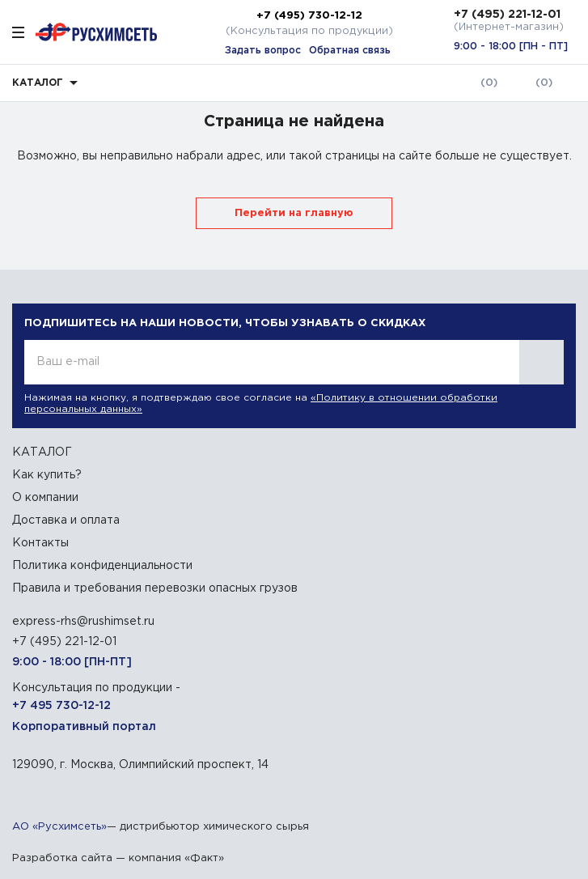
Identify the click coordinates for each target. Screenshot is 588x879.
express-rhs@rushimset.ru (83, 622)
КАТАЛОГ (42, 452)
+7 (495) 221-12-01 (507, 15)
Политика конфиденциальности (102, 566)
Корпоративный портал (84, 727)
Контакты (40, 543)
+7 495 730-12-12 (61, 706)
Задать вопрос (263, 51)
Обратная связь (350, 51)
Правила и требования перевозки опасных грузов (155, 588)
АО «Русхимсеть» (59, 827)
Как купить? (47, 475)
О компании (45, 498)
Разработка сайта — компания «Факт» (118, 858)
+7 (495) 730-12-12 (309, 15)
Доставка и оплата (66, 520)
